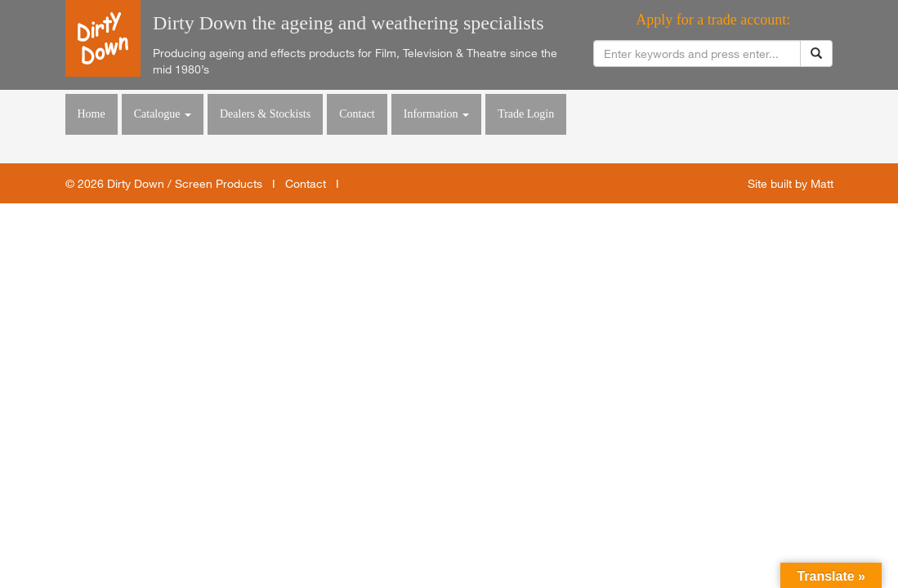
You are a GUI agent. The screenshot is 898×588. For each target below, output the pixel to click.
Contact (357, 114)
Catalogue (163, 114)
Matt (822, 183)
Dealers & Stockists (265, 114)
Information (436, 114)
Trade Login (526, 114)
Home (92, 114)
